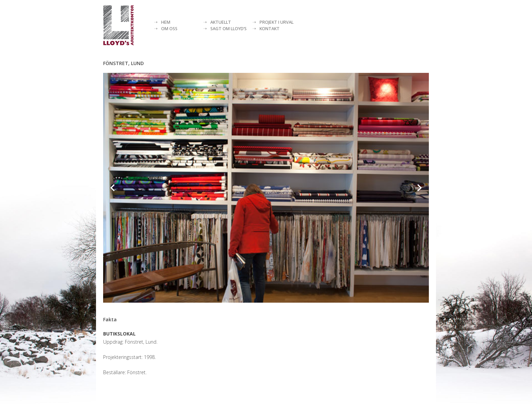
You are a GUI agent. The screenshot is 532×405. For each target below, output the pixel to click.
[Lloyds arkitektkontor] (119, 25)
